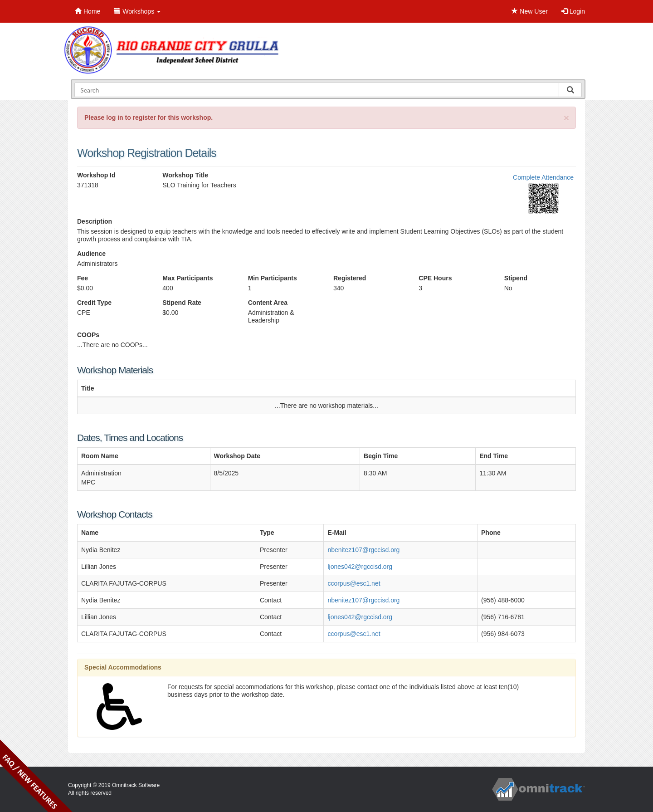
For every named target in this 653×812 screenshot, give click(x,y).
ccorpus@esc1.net (354, 583)
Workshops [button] (137, 11)
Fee (83, 278)
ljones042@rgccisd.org (360, 567)
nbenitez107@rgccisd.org (363, 550)
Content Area (268, 303)
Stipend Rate (182, 303)
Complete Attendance (543, 177)
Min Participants (273, 278)
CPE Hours (435, 278)
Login (573, 11)
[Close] (566, 118)
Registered (350, 278)
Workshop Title (185, 175)
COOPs (88, 335)
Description (95, 221)
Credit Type (94, 303)
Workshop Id (96, 175)
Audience (91, 254)
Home (88, 11)
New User (529, 11)
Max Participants (188, 278)
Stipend (516, 278)
